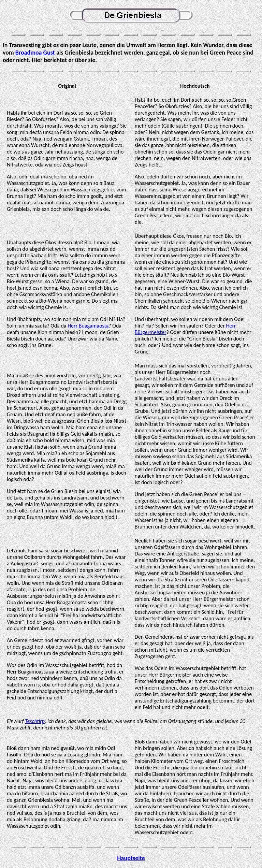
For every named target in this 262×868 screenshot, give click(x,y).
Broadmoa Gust (35, 53)
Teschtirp (35, 721)
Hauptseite (131, 858)
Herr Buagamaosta (88, 326)
